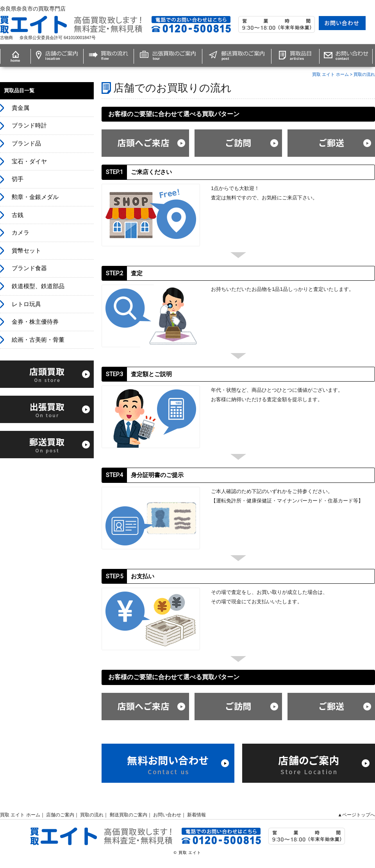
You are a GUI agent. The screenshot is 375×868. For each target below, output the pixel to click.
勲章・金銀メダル (35, 197)
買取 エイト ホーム (330, 74)
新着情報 (196, 815)
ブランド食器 (29, 268)
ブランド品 (26, 143)
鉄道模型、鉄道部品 (38, 286)
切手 (18, 179)
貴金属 (21, 108)
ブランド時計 (29, 126)
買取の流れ (364, 74)
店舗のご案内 (60, 815)
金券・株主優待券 (35, 322)
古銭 (18, 215)
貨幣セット (26, 251)
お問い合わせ (167, 815)
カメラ (21, 233)
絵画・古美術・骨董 (38, 340)
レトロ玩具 (26, 304)
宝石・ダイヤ (29, 161)
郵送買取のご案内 (129, 815)
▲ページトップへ (356, 815)
